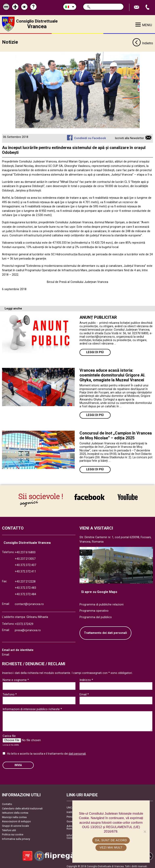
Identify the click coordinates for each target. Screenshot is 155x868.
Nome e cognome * (16, 678)
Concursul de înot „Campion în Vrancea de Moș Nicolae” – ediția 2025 (116, 434)
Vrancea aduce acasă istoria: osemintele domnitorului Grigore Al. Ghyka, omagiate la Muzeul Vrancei (112, 373)
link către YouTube (128, 497)
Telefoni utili (9, 828)
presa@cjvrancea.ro (28, 628)
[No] (145, 832)
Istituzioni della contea (15, 811)
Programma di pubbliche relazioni (102, 603)
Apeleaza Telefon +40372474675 (148, 7)
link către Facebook (89, 497)
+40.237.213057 (25, 557)
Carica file (9, 734)
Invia (18, 763)
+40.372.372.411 (25, 570)
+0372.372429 (24, 622)
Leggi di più (95, 351)
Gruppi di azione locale (15, 824)
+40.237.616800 (25, 550)
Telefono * (10, 693)
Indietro (143, 42)
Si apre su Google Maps (99, 590)
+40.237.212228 (25, 580)
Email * (84, 693)
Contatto (7, 802)
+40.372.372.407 (25, 563)
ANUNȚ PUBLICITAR (98, 316)
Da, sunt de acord (111, 840)
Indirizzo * (86, 678)
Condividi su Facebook (90, 137)
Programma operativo (94, 609)
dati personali (77, 752)
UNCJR (71, 805)
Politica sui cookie (13, 832)
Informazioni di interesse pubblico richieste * (32, 707)
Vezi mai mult (111, 847)
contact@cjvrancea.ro (29, 602)
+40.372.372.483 (25, 586)
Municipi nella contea (14, 815)
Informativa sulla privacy (16, 837)
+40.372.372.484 (25, 592)
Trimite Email (137, 7)
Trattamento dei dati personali (105, 631)
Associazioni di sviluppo (16, 820)
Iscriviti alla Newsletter (129, 137)
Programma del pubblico (96, 615)
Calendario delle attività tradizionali (22, 806)
